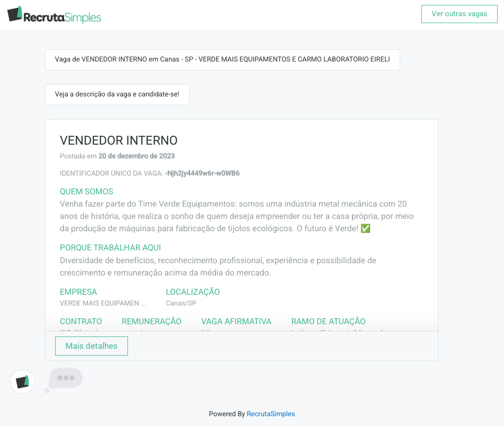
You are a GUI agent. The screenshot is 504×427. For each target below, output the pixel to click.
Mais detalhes (92, 346)
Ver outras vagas (459, 14)
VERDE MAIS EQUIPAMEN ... (103, 304)
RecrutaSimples (271, 414)
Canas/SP (181, 304)
